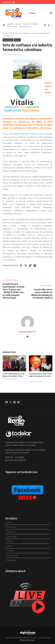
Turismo (10, 551)
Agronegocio (12, 555)
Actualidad (8, 40)
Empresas (10, 532)
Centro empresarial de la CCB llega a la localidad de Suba (13, 375)
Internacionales (25, 26)
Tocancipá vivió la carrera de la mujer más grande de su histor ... (40, 376)
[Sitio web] (28, 337)
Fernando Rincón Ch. (28, 332)
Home (5, 33)
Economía (10, 527)
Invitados (35, 24)
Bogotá (10, 24)
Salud (11, 33)
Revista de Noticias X (27, 640)
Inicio (8, 522)
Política (9, 541)
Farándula (10, 560)
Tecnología (11, 536)
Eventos (26, 24)
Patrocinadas (12, 26)
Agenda (18, 24)
